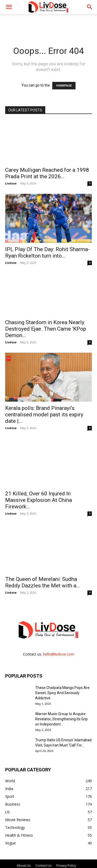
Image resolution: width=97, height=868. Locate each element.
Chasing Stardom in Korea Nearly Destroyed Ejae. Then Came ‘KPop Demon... (46, 323)
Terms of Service (51, 847)
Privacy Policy (66, 842)
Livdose (11, 183)
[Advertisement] (49, 23)
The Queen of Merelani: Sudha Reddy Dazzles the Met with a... (43, 559)
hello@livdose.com (59, 630)
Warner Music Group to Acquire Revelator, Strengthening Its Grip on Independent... (61, 695)
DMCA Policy (48, 853)
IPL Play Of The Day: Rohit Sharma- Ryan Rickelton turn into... (47, 247)
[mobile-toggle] (9, 7)
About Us (24, 842)
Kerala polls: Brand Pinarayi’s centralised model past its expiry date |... (44, 403)
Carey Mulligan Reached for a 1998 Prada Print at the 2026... (47, 173)
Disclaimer (76, 847)
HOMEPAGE (64, 86)
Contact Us (43, 842)
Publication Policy (22, 847)
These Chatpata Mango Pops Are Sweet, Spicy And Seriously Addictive (62, 669)
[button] (90, 7)
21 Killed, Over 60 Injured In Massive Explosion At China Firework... (39, 482)
